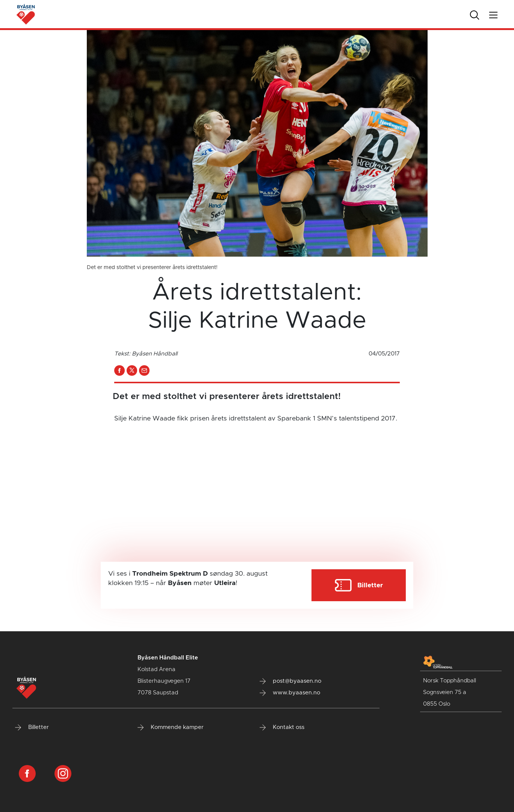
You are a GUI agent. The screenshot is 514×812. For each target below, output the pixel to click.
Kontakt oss (282, 727)
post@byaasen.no (290, 681)
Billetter (32, 727)
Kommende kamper (171, 727)
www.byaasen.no (290, 693)
